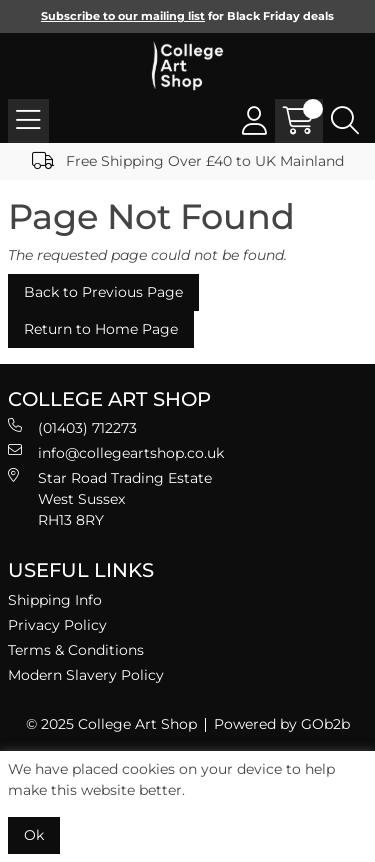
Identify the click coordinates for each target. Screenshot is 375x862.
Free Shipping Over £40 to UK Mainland (188, 161)
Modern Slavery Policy (86, 675)
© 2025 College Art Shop (111, 724)
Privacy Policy (57, 625)
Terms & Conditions (76, 650)
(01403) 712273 (72, 427)
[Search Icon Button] (345, 121)
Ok (34, 835)
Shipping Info (55, 600)
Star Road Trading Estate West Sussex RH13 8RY (110, 498)
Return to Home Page (101, 329)
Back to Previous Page (103, 292)
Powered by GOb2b (282, 724)
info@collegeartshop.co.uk (116, 452)
